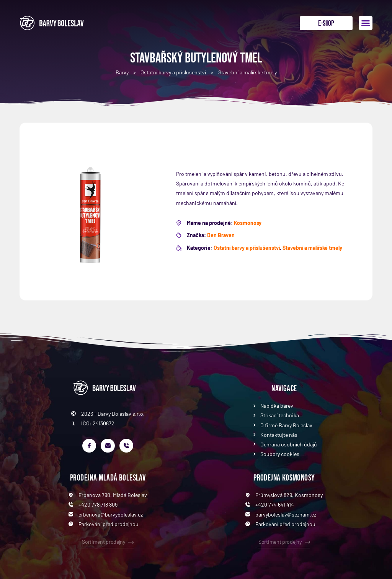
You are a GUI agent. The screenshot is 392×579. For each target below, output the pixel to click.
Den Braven (221, 235)
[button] (366, 23)
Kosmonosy (248, 223)
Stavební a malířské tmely (247, 72)
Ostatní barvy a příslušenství (173, 72)
